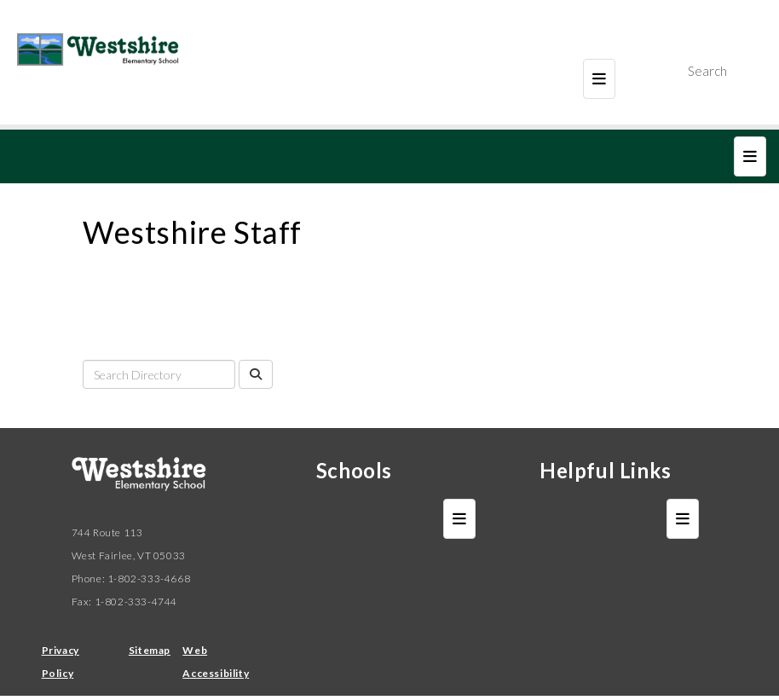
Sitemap (150, 650)
